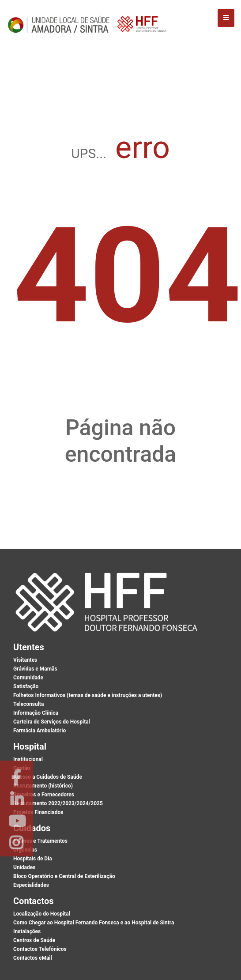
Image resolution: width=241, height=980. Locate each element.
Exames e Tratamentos (40, 841)
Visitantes (25, 660)
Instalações (27, 931)
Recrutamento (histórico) (43, 786)
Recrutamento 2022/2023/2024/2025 (58, 803)
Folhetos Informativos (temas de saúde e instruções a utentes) (88, 695)
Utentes (29, 647)
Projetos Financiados (38, 812)
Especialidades (31, 885)
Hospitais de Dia (33, 859)
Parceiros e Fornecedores (44, 795)
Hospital (30, 746)
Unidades (24, 867)
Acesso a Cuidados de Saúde (48, 777)
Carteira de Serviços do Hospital (52, 722)
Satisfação (26, 686)
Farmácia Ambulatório (40, 731)
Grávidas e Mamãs (35, 669)
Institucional (28, 759)
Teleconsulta (28, 704)
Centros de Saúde (34, 940)
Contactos (34, 901)
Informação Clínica (36, 713)
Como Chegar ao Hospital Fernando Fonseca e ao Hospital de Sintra (94, 923)
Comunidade (28, 678)
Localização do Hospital (42, 914)
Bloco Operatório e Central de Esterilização (64, 876)
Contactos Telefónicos (40, 949)
